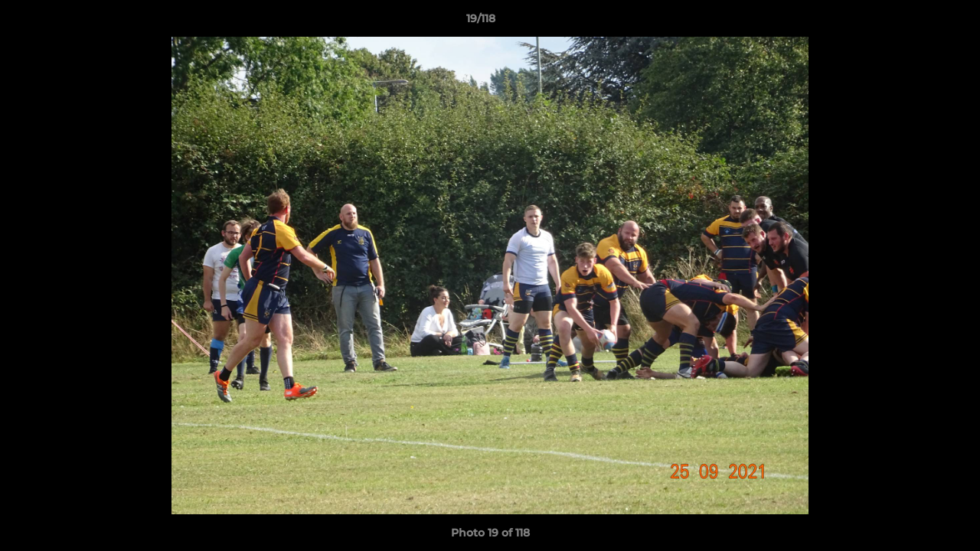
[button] (916, 22)
